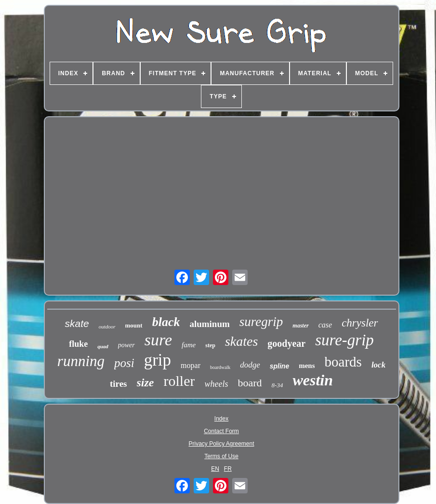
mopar (191, 365)
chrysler (360, 323)
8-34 (277, 385)
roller (179, 381)
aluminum (209, 324)
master (300, 326)
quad (103, 346)
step (210, 345)
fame (189, 345)
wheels (216, 384)
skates (241, 341)
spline (279, 366)
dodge (250, 365)
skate (77, 323)
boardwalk (220, 367)
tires (119, 384)
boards (343, 362)
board (250, 383)
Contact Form (221, 431)
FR (228, 469)
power (126, 345)
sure (158, 340)
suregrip (261, 322)
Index (221, 419)
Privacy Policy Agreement (221, 444)
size (145, 382)
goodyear (286, 343)
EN (215, 469)
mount (134, 325)
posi (124, 363)
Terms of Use (221, 456)
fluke (78, 344)
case (325, 325)
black (166, 322)
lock (378, 365)
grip (158, 360)
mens (307, 366)
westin (313, 380)
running (81, 361)
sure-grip (344, 340)
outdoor (107, 327)
